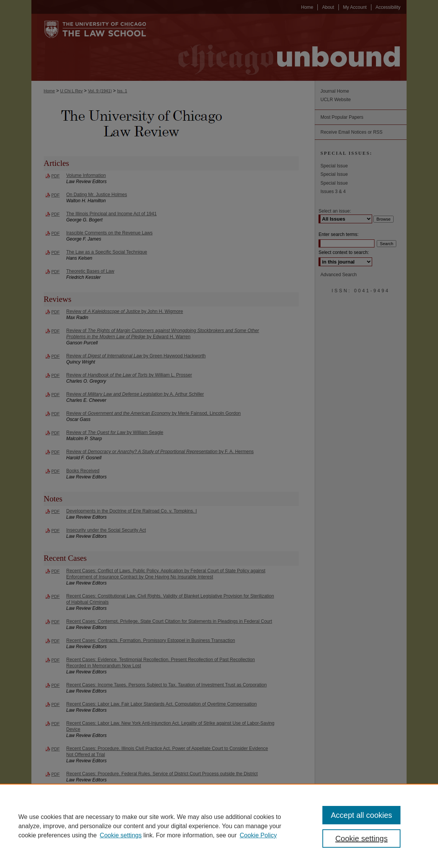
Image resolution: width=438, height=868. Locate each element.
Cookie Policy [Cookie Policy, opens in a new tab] (258, 835)
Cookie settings (121, 835)
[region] (219, 826)
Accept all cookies (361, 815)
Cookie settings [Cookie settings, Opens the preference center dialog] (362, 839)
